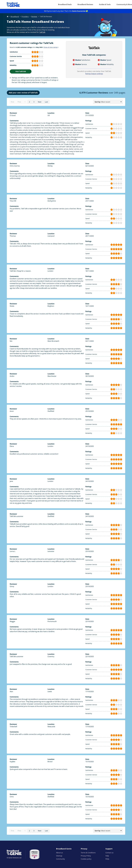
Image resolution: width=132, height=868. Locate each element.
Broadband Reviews (85, 4)
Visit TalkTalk (21, 71)
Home (8, 17)
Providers (25, 17)
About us (59, 853)
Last (46, 102)
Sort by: (98, 102)
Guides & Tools (105, 4)
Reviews (34, 17)
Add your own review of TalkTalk (23, 93)
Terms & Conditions (88, 853)
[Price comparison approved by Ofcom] (35, 854)
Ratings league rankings (94, 74)
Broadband (15, 17)
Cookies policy (86, 859)
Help (107, 856)
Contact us (109, 853)
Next (40, 102)
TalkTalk (42, 32)
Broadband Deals (65, 4)
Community (60, 859)
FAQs (107, 859)
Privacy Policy (86, 856)
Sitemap (59, 856)
